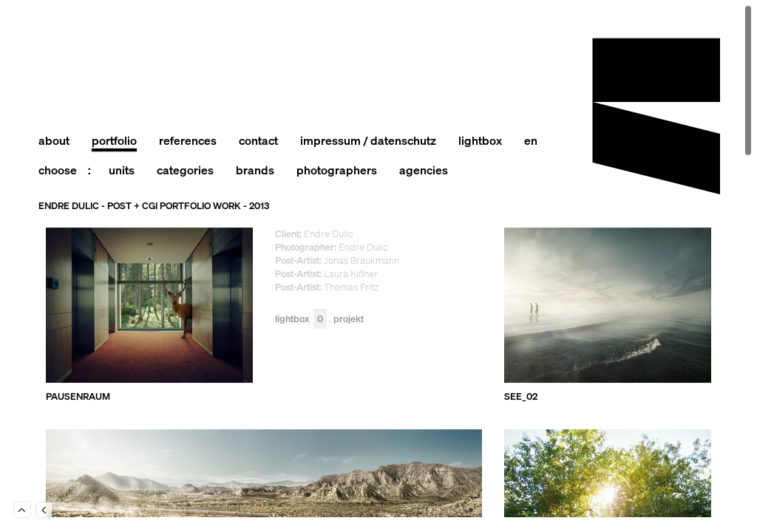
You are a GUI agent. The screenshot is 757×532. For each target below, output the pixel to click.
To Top (22, 510)
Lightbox (301, 320)
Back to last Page (44, 510)
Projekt (349, 320)
